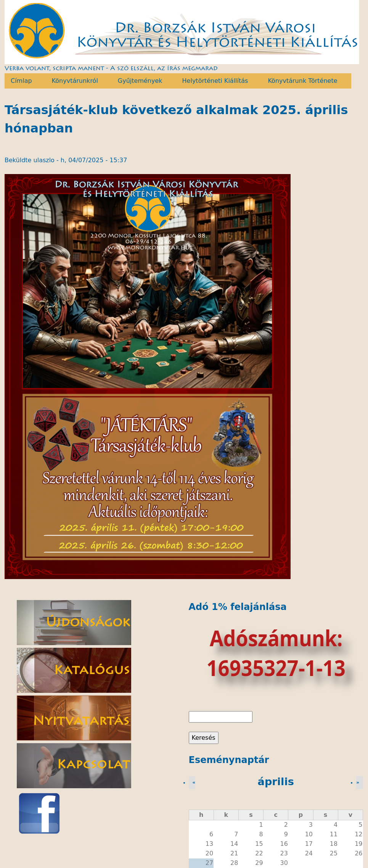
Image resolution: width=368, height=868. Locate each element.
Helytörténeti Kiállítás (217, 81)
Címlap (23, 81)
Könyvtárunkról (76, 81)
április (276, 782)
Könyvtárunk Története (304, 81)
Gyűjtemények (142, 81)
